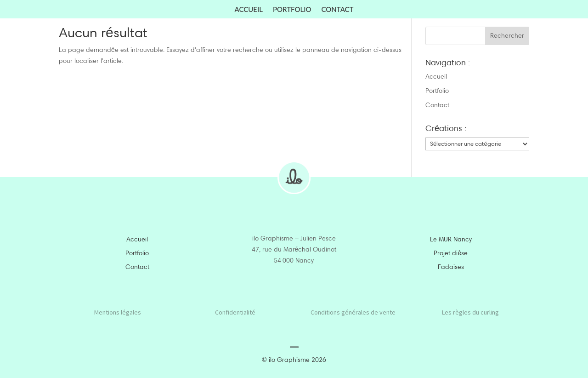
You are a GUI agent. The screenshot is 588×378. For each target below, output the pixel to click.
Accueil (249, 10)
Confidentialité (235, 312)
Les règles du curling (470, 312)
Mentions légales (118, 312)
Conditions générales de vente (353, 312)
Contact (338, 10)
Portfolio (292, 10)
